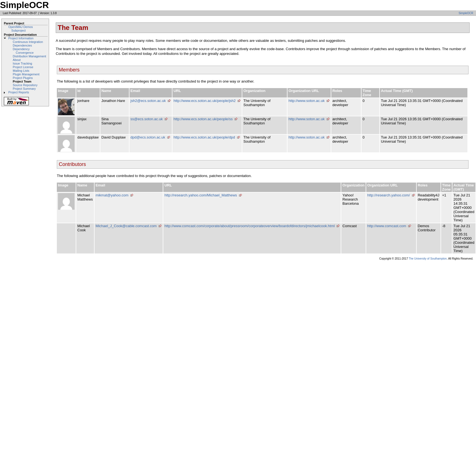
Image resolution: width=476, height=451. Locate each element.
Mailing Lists (21, 71)
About (17, 60)
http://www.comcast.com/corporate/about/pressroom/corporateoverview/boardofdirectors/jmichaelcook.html (250, 226)
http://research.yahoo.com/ (389, 195)
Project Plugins (23, 78)
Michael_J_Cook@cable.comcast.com (126, 226)
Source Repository (25, 85)
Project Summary (24, 89)
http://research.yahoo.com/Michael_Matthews (201, 195)
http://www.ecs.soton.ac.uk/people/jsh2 (205, 101)
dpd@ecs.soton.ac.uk (148, 137)
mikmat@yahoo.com (112, 195)
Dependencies (22, 45)
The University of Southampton (428, 259)
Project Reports (19, 92)
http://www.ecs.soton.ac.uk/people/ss (203, 119)
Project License (23, 67)
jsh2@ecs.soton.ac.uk (148, 101)
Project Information (21, 38)
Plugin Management (26, 74)
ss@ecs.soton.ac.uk (147, 119)
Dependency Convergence (23, 51)
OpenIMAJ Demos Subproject (21, 29)
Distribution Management (29, 56)
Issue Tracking (22, 63)
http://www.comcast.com (387, 226)
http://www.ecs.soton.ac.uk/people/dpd (204, 137)
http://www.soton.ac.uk (307, 101)
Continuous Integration (28, 42)
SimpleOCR (466, 13)
